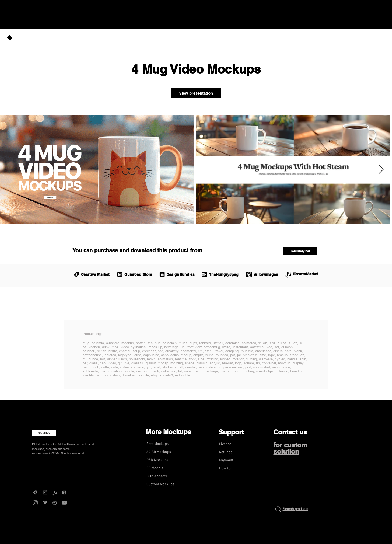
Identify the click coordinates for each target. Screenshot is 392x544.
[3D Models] (163, 468)
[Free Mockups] (163, 444)
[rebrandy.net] (300, 251)
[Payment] (235, 460)
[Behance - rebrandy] (45, 503)
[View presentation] (196, 93)
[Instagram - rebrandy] (35, 503)
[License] (235, 444)
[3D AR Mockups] (163, 452)
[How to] (235, 468)
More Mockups (169, 432)
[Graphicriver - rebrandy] (55, 493)
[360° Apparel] (163, 476)
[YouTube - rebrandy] (64, 503)
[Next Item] (381, 170)
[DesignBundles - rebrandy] (64, 493)
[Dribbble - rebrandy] (55, 503)
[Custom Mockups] (163, 484)
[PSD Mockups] (163, 460)
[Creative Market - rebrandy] (35, 493)
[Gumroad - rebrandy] (45, 493)
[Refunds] (235, 452)
